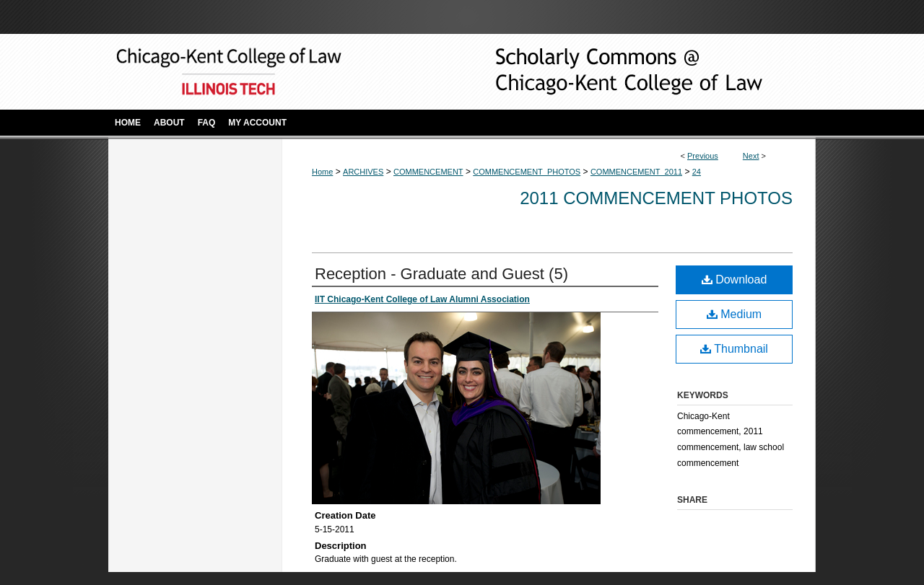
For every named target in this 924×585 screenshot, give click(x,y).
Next (751, 156)
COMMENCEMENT (428, 172)
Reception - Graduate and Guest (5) (441, 274)
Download (735, 280)
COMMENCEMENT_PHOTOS (527, 172)
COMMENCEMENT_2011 (636, 172)
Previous (703, 156)
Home (322, 172)
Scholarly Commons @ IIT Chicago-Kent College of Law (606, 72)
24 (697, 172)
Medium (734, 314)
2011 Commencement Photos (656, 198)
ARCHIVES (363, 172)
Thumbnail (734, 349)
